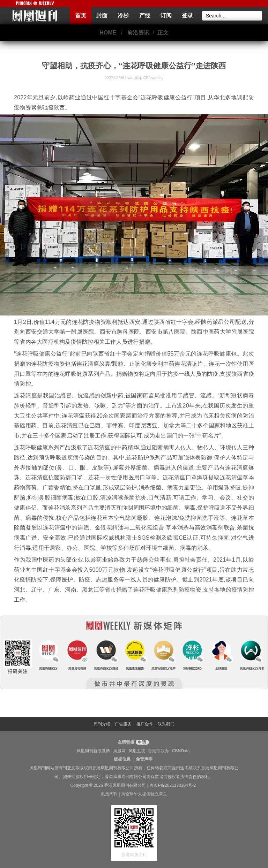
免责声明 (144, 759)
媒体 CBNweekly (149, 78)
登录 (187, 16)
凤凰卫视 (137, 751)
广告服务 (123, 724)
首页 (81, 16)
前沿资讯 (138, 33)
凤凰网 (119, 751)
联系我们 (166, 724)
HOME (108, 33)
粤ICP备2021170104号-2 (173, 785)
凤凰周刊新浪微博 (93, 751)
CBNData (181, 751)
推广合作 (145, 724)
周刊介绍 (102, 724)
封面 (102, 16)
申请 (142, 742)
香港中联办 (158, 751)
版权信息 (122, 759)
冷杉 (123, 16)
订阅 (166, 16)
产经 (145, 16)
